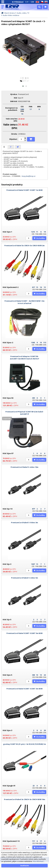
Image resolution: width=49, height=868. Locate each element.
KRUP (13, 7)
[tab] (4, 147)
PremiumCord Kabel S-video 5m (25, 578)
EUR (27, 2)
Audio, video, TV (23, 13)
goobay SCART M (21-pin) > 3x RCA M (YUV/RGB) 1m (25, 744)
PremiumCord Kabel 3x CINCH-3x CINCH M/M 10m (25, 799)
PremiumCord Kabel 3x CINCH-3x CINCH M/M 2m (24, 245)
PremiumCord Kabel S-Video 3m (24, 522)
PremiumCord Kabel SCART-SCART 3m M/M (24, 689)
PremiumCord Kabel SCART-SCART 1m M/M (24, 190)
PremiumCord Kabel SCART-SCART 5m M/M (24, 633)
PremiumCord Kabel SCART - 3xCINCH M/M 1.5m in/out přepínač (24, 302)
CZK (32, 2)
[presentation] (4, 147)
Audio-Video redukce (11, 15)
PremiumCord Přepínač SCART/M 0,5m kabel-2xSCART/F (24, 413)
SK (46, 2)
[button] (23, 86)
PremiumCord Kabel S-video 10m (24, 467)
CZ (41, 2)
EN (37, 2)
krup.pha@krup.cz (29, 176)
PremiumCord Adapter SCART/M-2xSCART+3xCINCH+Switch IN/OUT (25, 358)
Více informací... (39, 861)
